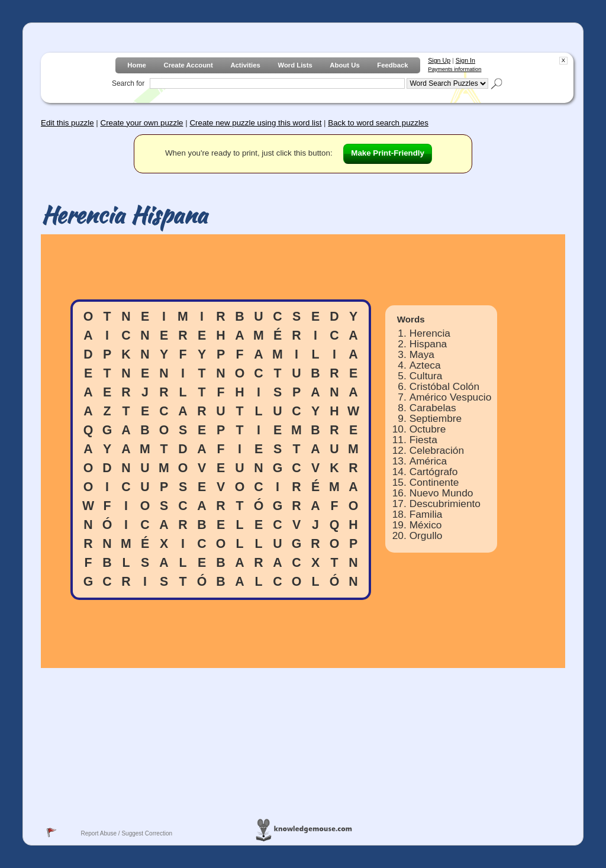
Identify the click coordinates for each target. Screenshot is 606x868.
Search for (128, 83)
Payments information (454, 69)
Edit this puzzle (67, 123)
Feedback (392, 65)
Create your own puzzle (142, 123)
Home (136, 65)
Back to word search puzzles (378, 123)
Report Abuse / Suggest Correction (126, 833)
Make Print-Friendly (388, 153)
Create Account (188, 65)
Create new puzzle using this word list (255, 123)
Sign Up (439, 60)
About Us (344, 65)
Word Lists (295, 65)
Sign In (465, 60)
